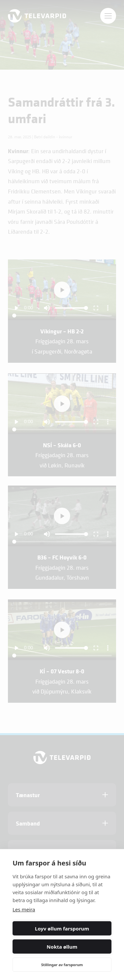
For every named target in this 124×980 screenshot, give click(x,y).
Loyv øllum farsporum (62, 929)
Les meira (24, 909)
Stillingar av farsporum (62, 965)
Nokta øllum (62, 947)
